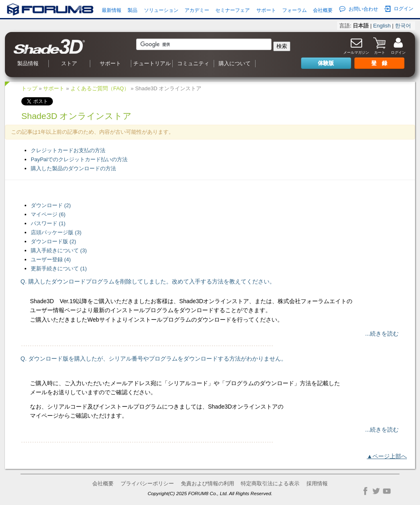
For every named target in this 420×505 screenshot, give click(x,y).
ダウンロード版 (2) (54, 241)
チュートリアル (152, 63)
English (382, 26)
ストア (69, 63)
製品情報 (28, 63)
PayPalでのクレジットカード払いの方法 (79, 159)
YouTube (387, 491)
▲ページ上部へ (387, 456)
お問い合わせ (359, 9)
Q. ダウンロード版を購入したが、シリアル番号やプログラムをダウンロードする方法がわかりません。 (154, 359)
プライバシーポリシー (147, 483)
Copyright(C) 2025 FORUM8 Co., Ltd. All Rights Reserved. (210, 493)
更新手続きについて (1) (59, 268)
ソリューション (161, 10)
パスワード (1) (48, 223)
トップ (29, 88)
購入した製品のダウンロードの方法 (73, 168)
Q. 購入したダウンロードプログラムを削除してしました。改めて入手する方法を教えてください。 (148, 281)
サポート (266, 10)
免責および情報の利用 (208, 483)
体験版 (326, 63)
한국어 (403, 26)
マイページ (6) (48, 214)
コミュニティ (193, 63)
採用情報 (317, 483)
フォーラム (294, 10)
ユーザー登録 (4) (51, 259)
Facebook (365, 491)
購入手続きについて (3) (59, 250)
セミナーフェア (233, 10)
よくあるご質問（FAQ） (100, 88)
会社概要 (323, 10)
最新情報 (112, 10)
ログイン (399, 9)
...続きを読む (382, 334)
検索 (282, 46)
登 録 (379, 63)
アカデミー (197, 10)
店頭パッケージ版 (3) (56, 232)
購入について (235, 63)
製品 (132, 10)
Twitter (376, 491)
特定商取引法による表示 (270, 483)
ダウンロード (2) (51, 205)
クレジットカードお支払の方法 (68, 150)
